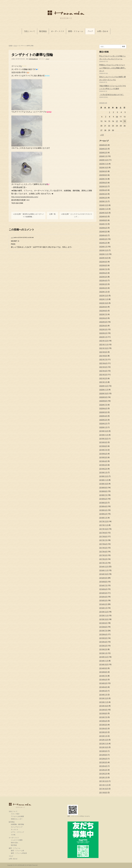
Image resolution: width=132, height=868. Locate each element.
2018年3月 (103, 510)
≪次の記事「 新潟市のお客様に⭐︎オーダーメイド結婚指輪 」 (28, 215)
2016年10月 (104, 574)
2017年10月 (104, 529)
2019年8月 (103, 446)
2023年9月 (103, 262)
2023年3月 (103, 284)
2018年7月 (103, 495)
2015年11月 (104, 616)
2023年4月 (103, 281)
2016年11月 (104, 570)
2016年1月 (103, 608)
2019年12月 (104, 431)
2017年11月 (104, 525)
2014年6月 (103, 680)
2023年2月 (103, 288)
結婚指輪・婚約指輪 (17, 824)
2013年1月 (103, 736)
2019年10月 (104, 439)
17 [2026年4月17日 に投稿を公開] (117, 121)
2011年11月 (104, 785)
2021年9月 (103, 352)
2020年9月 (103, 397)
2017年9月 (103, 533)
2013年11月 (104, 702)
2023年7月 (103, 269)
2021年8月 (103, 356)
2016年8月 (103, 582)
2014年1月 (103, 695)
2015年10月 (104, 619)
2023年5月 (103, 277)
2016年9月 (103, 578)
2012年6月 (103, 759)
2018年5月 (103, 503)
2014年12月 (104, 657)
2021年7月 (103, 360)
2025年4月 (103, 190)
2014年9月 (103, 668)
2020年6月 (103, 408)
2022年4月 (103, 326)
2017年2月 (103, 559)
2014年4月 (103, 687)
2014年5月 (103, 683)
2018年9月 (103, 488)
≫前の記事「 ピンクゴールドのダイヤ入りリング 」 (77, 215)
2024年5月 (103, 232)
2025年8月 (103, 175)
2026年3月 (103, 149)
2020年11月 (104, 390)
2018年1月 (103, 518)
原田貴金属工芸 (20, 805)
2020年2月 (103, 424)
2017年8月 (103, 537)
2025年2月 (103, 198)
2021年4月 (103, 371)
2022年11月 (104, 299)
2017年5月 (103, 548)
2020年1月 (103, 427)
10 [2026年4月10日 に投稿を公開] (117, 117)
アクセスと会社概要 (17, 816)
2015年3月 (103, 646)
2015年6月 (103, 634)
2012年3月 (103, 770)
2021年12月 (104, 341)
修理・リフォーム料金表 (19, 853)
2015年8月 (103, 627)
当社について (29, 31)
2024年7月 (103, 224)
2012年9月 (103, 751)
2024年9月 (103, 217)
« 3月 (102, 135)
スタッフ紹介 (15, 814)
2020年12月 (104, 386)
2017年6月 (103, 544)
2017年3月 (103, 555)
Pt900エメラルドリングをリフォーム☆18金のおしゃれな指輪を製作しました (113, 68)
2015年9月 (103, 623)
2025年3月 (103, 194)
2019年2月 (103, 469)
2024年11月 (104, 209)
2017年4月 (103, 552)
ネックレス (15, 829)
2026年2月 (103, 153)
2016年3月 (103, 600)
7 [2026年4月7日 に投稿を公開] (106, 117)
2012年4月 (103, 766)
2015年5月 (103, 638)
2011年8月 (103, 793)
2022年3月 (103, 329)
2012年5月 (103, 762)
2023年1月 (103, 292)
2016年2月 (103, 604)
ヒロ (12, 238)
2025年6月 (103, 183)
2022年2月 (103, 333)
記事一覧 (52, 214)
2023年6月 (103, 273)
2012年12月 (104, 740)
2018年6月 (103, 499)
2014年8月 (103, 672)
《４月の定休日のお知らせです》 (112, 95)
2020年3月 (103, 420)
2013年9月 (103, 710)
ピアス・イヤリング (17, 832)
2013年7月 (103, 717)
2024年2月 (103, 243)
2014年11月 (104, 661)
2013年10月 (104, 706)
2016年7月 (103, 585)
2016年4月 (103, 597)
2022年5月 (103, 322)
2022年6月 (103, 318)
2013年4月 (103, 729)
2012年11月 (104, 744)
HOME (11, 46)
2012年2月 (103, 774)
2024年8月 (103, 220)
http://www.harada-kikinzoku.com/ (25, 197)
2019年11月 (104, 435)
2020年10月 (104, 394)
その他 (13, 835)
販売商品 (43, 31)
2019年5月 (103, 457)
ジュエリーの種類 (17, 840)
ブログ (90, 31)
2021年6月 (103, 363)
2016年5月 (103, 593)
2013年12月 (104, 698)
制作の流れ (15, 843)
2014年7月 (103, 676)
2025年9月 (103, 171)
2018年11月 (104, 480)
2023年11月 (104, 254)
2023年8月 (103, 265)
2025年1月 (103, 201)
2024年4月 (103, 235)
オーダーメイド (57, 31)
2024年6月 (103, 228)
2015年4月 (103, 642)
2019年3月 (103, 465)
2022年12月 (104, 296)
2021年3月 (103, 375)
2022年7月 (103, 314)
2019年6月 (103, 454)
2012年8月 (103, 755)
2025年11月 (104, 164)
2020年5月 (103, 412)
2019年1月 (103, 473)
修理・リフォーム (76, 31)
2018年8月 (103, 491)
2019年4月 (103, 461)
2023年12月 (104, 250)
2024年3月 (103, 239)
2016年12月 (104, 567)
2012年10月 (104, 747)
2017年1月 (103, 563)
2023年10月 (104, 258)
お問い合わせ (103, 31)
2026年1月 (103, 156)
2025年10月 (104, 168)
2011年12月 (104, 781)
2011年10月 (104, 789)
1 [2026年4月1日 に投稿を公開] (110, 112)
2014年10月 (104, 665)
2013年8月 (103, 713)
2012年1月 (103, 777)
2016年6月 (103, 589)
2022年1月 (103, 337)
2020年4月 (103, 416)
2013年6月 (103, 721)
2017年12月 (104, 521)
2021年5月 (103, 367)
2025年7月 (103, 179)
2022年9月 (103, 307)
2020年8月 (103, 401)
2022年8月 (103, 311)
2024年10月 (104, 213)
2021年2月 (103, 378)
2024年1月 (103, 247)
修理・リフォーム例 (17, 851)
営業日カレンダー (17, 819)
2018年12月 (104, 476)
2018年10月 (104, 484)
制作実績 (14, 845)
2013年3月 (103, 732)
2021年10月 (104, 348)
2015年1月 (103, 653)
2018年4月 (103, 506)
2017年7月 (103, 540)
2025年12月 (104, 160)
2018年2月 (103, 514)
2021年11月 (104, 345)
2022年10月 (104, 303)
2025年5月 (103, 186)
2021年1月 (103, 382)
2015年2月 (103, 649)
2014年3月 (103, 691)
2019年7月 (103, 450)
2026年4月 (103, 145)
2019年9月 (103, 442)
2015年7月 (103, 631)
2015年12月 (104, 612)
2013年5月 (103, 725)
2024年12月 (104, 205)
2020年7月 (103, 405)
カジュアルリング (17, 827)
